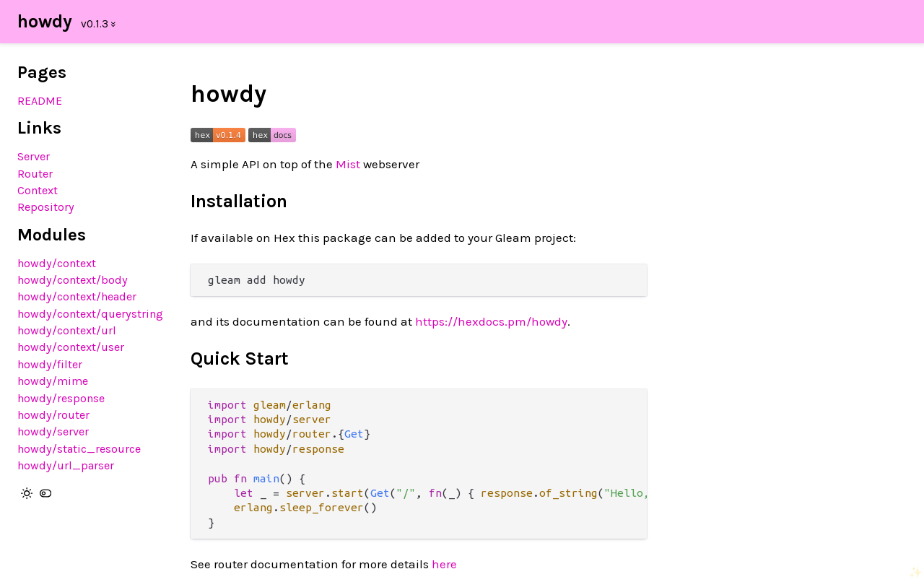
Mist (348, 164)
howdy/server (53, 431)
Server (34, 156)
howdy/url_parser (66, 465)
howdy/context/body (73, 280)
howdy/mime (53, 381)
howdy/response (61, 398)
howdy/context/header (77, 296)
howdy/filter (50, 364)
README (40, 101)
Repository (46, 207)
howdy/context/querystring (90, 314)
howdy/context (57, 263)
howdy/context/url (67, 330)
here (444, 564)
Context (38, 190)
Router (35, 174)
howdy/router (53, 415)
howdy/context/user (71, 347)
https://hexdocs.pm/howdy (491, 321)
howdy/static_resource (79, 449)
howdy (45, 21)
